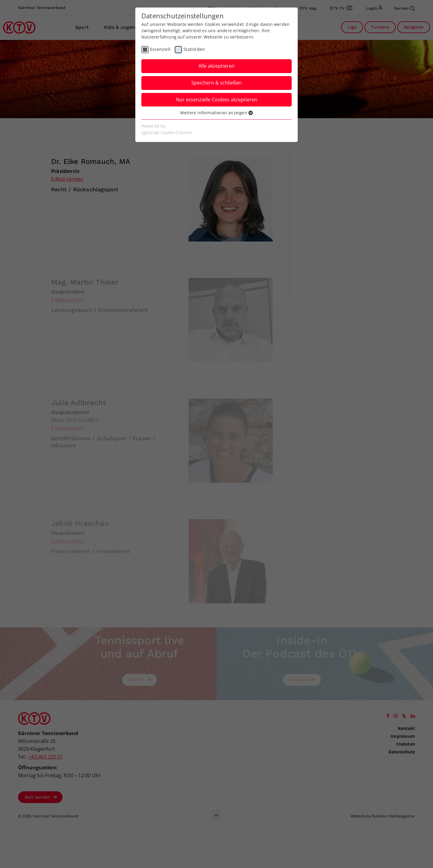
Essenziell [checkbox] (160, 49)
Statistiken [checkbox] (194, 49)
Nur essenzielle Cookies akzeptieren (217, 100)
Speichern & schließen (216, 83)
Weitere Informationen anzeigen (216, 113)
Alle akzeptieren (216, 66)
